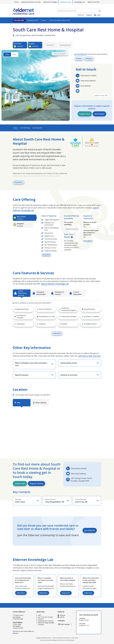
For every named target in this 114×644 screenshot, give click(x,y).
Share (89, 59)
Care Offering (25, 128)
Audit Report (88, 241)
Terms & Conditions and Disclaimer (61, 638)
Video (15, 54)
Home (16, 2)
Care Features (37, 128)
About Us (81, 15)
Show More (46, 255)
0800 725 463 (84, 620)
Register (89, 15)
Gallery (7, 54)
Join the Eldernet (80, 54)
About (16, 128)
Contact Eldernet (19, 612)
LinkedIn (61, 617)
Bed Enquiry (99, 114)
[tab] (25, 218)
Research (41, 619)
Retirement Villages (50, 2)
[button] (46, 309)
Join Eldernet (90, 530)
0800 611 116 (84, 625)
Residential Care (66, 2)
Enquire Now (85, 114)
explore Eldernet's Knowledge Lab (55, 284)
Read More (19, 182)
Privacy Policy (75, 638)
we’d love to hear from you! (89, 356)
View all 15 (57, 333)
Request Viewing (36, 484)
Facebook (62, 615)
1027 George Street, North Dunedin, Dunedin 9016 (34, 35)
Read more (21, 593)
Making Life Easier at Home (31, 2)
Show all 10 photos (59, 54)
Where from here (94, 2)
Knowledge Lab (79, 2)
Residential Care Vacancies (46, 621)
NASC (40, 615)
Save (79, 59)
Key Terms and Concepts (45, 617)
